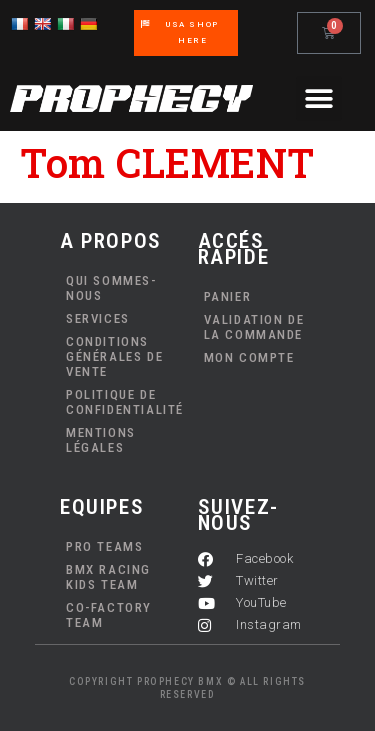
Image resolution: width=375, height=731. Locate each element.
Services (98, 318)
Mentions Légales (101, 440)
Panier (228, 296)
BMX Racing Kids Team (108, 577)
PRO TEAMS (104, 546)
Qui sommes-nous (111, 288)
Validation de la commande (254, 327)
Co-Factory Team (109, 615)
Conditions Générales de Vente (114, 356)
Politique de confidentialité (122, 402)
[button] (319, 98)
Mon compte (249, 357)
